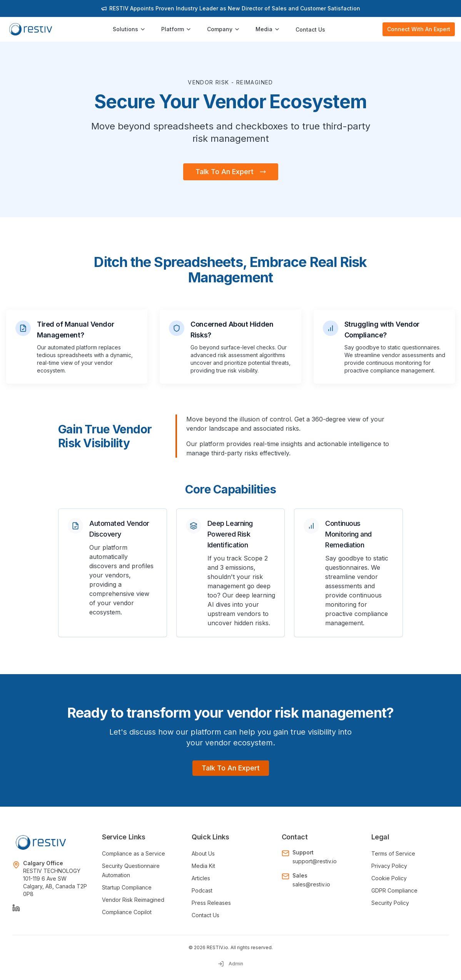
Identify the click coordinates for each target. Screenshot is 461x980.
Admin (230, 964)
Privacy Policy (389, 866)
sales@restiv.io (311, 884)
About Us (203, 853)
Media (268, 29)
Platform (176, 29)
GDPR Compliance (394, 890)
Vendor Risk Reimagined (133, 900)
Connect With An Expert (419, 29)
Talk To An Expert (231, 172)
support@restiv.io (315, 861)
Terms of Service (393, 853)
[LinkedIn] (16, 908)
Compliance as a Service (134, 853)
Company (224, 29)
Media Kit (203, 866)
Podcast (202, 890)
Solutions (129, 29)
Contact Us (310, 29)
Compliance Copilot (127, 912)
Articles (201, 878)
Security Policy (390, 903)
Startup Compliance (127, 887)
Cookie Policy (389, 878)
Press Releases (211, 903)
